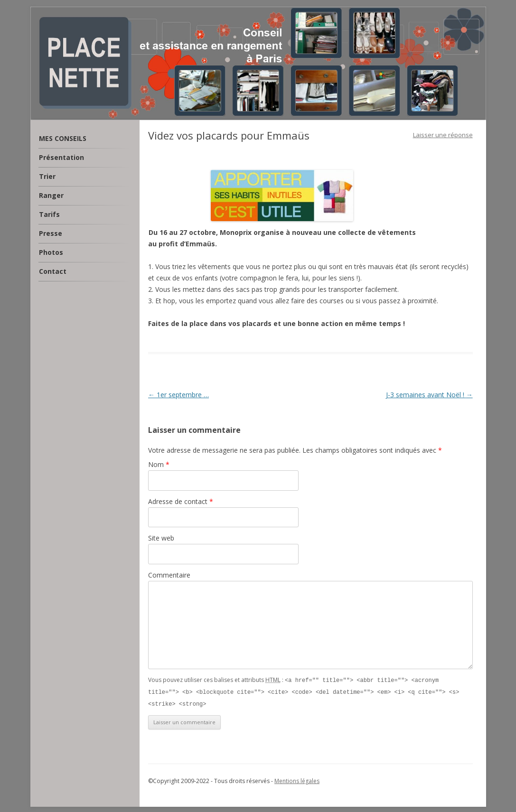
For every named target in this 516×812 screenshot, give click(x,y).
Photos (51, 252)
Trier (47, 176)
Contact (53, 271)
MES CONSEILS (63, 138)
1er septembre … (178, 395)
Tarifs (49, 214)
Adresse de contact (181, 501)
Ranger (51, 195)
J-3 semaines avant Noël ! (429, 395)
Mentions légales (297, 779)
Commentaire (169, 575)
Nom (159, 464)
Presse (51, 233)
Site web (161, 538)
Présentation (61, 157)
